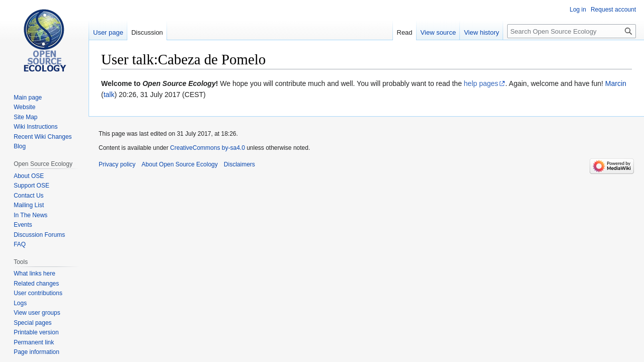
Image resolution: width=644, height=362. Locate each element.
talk (109, 95)
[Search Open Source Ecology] (572, 31)
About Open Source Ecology (179, 164)
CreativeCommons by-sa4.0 (208, 148)
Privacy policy (117, 164)
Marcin (616, 83)
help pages (481, 83)
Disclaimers (239, 164)
